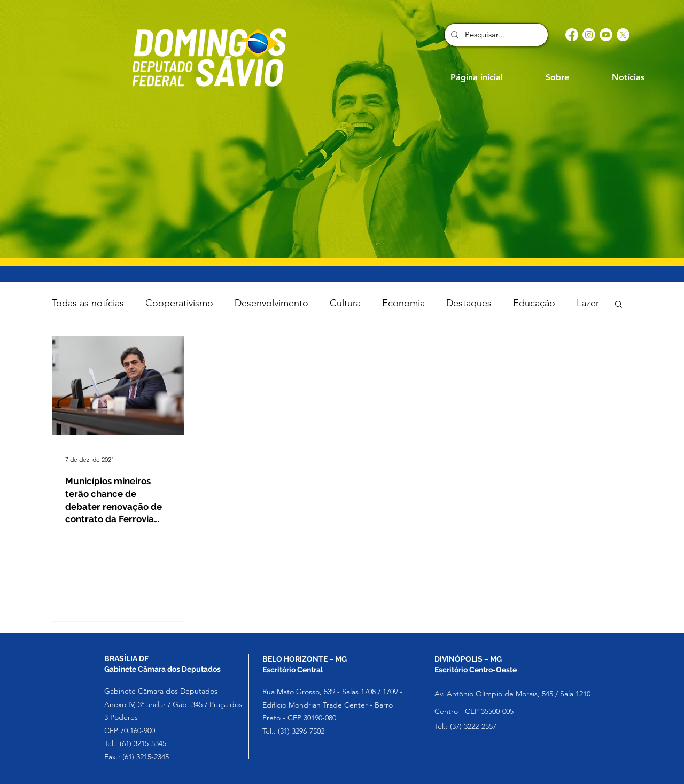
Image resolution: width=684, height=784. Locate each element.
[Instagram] (589, 35)
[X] (623, 35)
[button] (619, 305)
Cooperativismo (179, 303)
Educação (534, 303)
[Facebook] (572, 35)
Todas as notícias (88, 303)
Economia (403, 303)
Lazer (588, 303)
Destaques (469, 303)
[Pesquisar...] (495, 35)
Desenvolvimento (271, 303)
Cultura (345, 303)
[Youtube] (606, 35)
